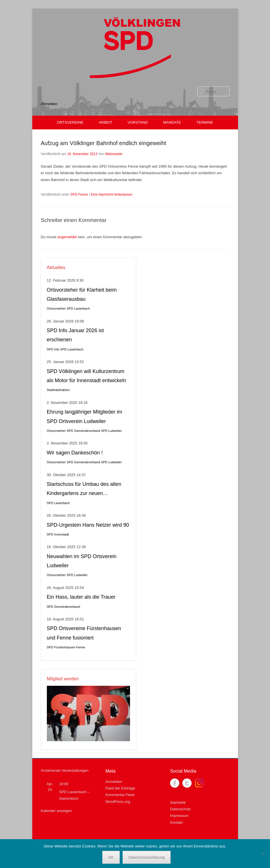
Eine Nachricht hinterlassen (112, 195)
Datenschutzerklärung (147, 857)
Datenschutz (180, 809)
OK (111, 857)
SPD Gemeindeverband (84, 431)
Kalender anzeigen (56, 811)
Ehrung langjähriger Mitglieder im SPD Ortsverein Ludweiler (85, 416)
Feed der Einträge (120, 788)
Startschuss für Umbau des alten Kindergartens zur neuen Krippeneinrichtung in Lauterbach (85, 490)
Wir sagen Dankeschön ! (75, 453)
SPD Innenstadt (58, 534)
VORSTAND (138, 122)
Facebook (175, 783)
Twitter (187, 783)
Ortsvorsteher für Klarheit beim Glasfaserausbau (82, 294)
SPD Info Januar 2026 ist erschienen (75, 335)
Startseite (178, 802)
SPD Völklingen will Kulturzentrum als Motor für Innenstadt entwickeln (87, 376)
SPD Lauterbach (78, 308)
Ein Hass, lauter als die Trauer (81, 597)
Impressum (179, 816)
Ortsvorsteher (56, 308)
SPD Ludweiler (111, 431)
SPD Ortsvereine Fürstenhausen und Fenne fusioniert (84, 633)
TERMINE (205, 122)
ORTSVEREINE (70, 122)
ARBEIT (106, 122)
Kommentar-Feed (120, 795)
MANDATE (172, 122)
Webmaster (114, 154)
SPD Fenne (79, 195)
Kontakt (176, 822)
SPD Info (53, 349)
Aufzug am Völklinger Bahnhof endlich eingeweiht (104, 143)
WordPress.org (118, 802)
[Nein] (263, 853)
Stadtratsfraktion (58, 390)
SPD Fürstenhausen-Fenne (66, 647)
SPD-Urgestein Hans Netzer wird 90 (88, 525)
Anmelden (49, 104)
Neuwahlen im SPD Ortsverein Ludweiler (82, 561)
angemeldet (67, 237)
